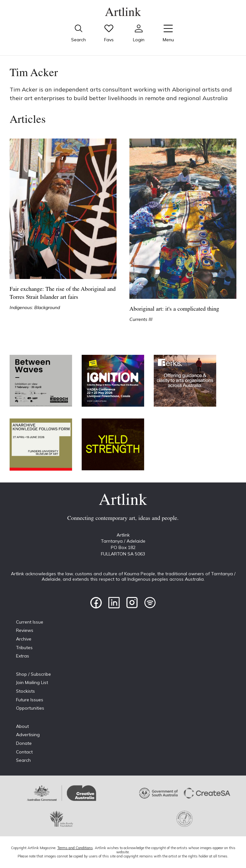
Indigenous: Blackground (35, 307)
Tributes (24, 648)
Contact (24, 752)
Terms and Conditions (75, 848)
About (22, 726)
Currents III (141, 319)
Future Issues (30, 700)
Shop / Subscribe (33, 674)
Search (23, 760)
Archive (24, 639)
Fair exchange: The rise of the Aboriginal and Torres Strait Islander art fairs (63, 293)
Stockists (25, 691)
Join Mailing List (32, 682)
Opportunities (30, 708)
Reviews (25, 630)
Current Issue (30, 622)
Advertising (28, 735)
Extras (23, 656)
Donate (24, 743)
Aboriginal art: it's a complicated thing (174, 309)
